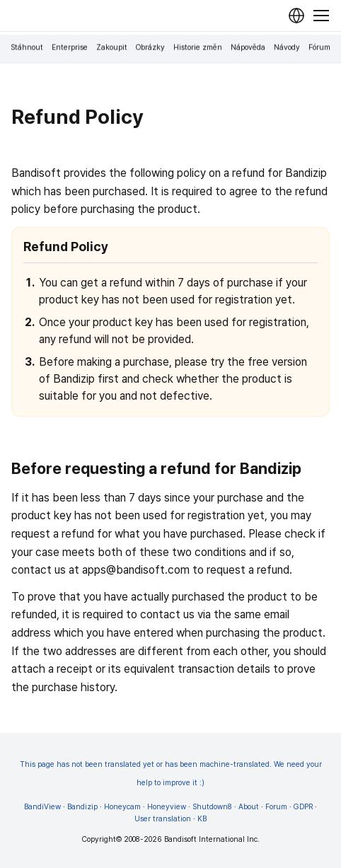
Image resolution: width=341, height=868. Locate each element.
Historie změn (198, 48)
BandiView (42, 807)
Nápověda (248, 48)
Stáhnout (27, 48)
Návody (287, 48)
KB (202, 819)
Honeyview (167, 807)
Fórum (319, 48)
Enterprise (70, 48)
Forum (276, 807)
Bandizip (82, 807)
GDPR (303, 807)
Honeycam (122, 807)
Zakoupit (112, 48)
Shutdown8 (212, 807)
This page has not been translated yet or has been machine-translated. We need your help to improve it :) (171, 774)
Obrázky (150, 48)
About (249, 807)
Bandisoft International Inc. (212, 839)
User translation (163, 819)
